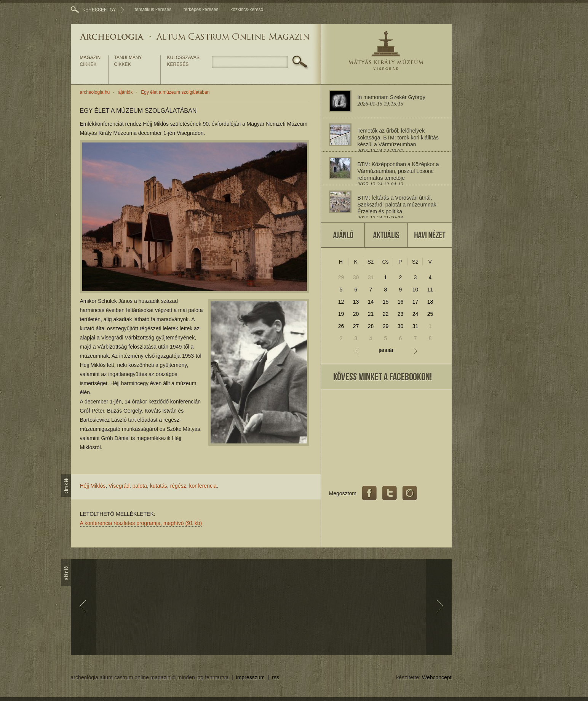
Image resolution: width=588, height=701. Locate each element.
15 (386, 302)
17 (415, 302)
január (386, 350)
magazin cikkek (90, 61)
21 (371, 314)
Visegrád (119, 486)
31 (371, 277)
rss (276, 677)
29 (341, 277)
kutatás (159, 486)
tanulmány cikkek (128, 61)
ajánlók (125, 92)
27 (356, 326)
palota (140, 486)
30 (356, 277)
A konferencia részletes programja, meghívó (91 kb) (141, 523)
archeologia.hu (95, 92)
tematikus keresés (153, 10)
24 (415, 314)
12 (341, 302)
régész (178, 486)
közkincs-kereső (247, 10)
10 (415, 290)
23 (401, 314)
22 (386, 314)
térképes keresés (201, 10)
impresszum (250, 677)
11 (430, 290)
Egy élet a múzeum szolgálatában (175, 92)
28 (371, 326)
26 (341, 326)
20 (356, 314)
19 (341, 314)
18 (430, 302)
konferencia (203, 486)
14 (371, 302)
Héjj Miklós (93, 486)
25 (430, 314)
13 (356, 302)
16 (401, 302)
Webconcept (437, 677)
